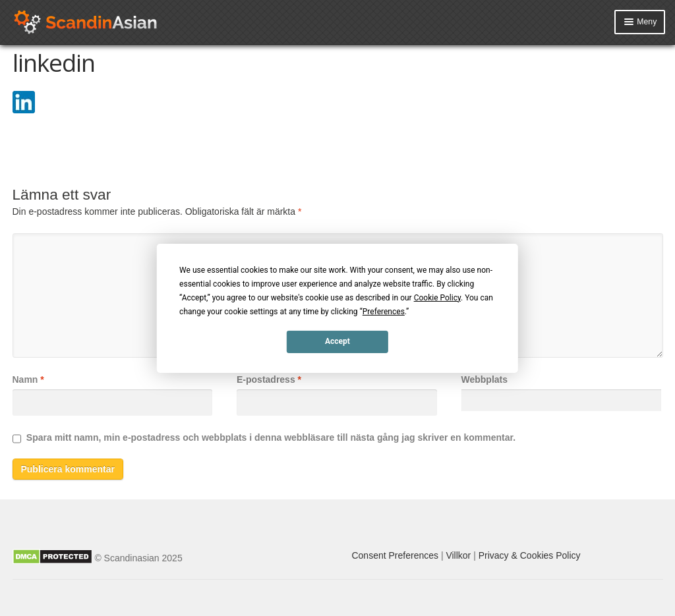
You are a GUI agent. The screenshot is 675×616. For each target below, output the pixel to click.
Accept (337, 341)
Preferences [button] (384, 311)
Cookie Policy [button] (437, 297)
